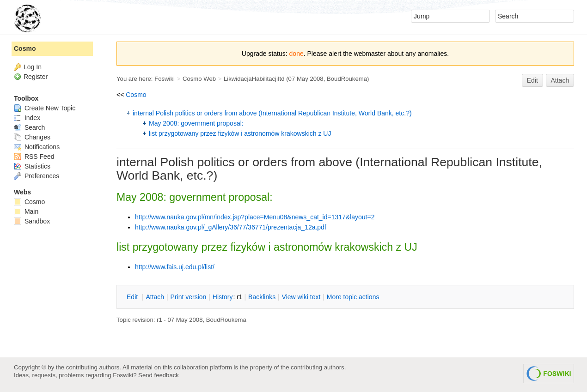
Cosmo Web (199, 79)
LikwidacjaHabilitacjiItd (254, 79)
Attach (560, 80)
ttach (155, 297)
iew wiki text (301, 297)
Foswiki (165, 79)
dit (133, 297)
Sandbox (32, 221)
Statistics (32, 166)
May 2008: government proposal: (196, 123)
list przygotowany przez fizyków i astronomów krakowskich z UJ (240, 133)
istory (223, 297)
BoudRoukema (347, 79)
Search (29, 127)
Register (36, 77)
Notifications (37, 147)
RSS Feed (34, 157)
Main (26, 211)
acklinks (262, 297)
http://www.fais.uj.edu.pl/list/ (175, 267)
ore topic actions (353, 297)
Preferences (37, 176)
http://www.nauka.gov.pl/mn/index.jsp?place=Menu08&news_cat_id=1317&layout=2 (255, 217)
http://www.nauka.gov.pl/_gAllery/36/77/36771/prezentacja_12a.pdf (231, 227)
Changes (32, 137)
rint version (189, 297)
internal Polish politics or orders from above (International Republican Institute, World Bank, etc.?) (272, 113)
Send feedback (159, 375)
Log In (33, 67)
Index (27, 118)
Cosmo (136, 95)
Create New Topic (45, 108)
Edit (532, 80)
